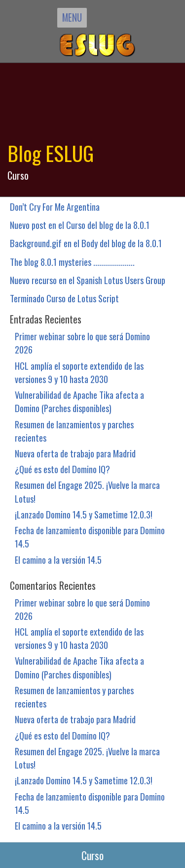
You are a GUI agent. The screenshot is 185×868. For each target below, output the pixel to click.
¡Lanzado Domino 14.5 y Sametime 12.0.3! (84, 514)
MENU (72, 17)
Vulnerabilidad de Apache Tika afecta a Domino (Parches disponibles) (79, 401)
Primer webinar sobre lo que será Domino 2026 (82, 343)
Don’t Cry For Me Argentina (55, 207)
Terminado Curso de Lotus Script (64, 298)
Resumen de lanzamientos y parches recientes (74, 431)
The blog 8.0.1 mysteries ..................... (72, 262)
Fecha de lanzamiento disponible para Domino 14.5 (90, 537)
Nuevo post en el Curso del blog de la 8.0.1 (80, 225)
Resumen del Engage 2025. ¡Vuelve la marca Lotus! (87, 491)
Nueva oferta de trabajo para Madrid (75, 453)
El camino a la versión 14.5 (58, 560)
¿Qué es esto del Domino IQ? (62, 469)
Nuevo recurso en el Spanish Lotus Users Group (88, 280)
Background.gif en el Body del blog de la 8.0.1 (86, 243)
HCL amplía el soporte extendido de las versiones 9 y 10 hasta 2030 (79, 372)
